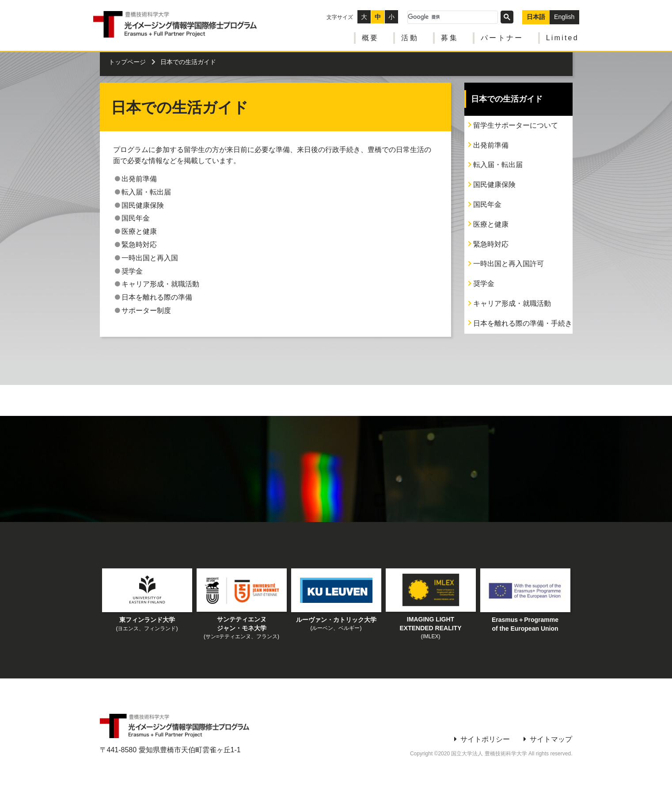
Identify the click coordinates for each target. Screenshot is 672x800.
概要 (370, 36)
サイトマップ (551, 739)
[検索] (453, 15)
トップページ (127, 62)
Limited (563, 36)
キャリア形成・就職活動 (512, 303)
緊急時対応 (491, 244)
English (565, 15)
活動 (410, 36)
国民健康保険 (494, 185)
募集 (450, 36)
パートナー (502, 36)
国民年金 (487, 204)
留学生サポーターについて (516, 125)
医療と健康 (491, 224)
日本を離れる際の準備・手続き (523, 323)
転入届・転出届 (498, 165)
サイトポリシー (485, 739)
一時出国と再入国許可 (509, 264)
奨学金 (484, 284)
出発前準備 (491, 145)
